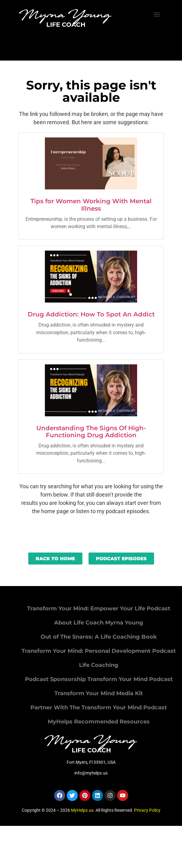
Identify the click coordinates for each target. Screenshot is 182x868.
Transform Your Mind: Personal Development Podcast (99, 651)
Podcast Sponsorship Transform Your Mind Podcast (99, 679)
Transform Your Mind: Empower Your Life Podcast (99, 608)
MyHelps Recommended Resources (99, 722)
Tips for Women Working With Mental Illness (91, 205)
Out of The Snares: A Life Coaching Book (99, 637)
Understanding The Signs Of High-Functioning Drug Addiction (91, 432)
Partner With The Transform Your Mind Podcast (99, 707)
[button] (157, 14)
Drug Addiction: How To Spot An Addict (91, 314)
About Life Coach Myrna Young (99, 623)
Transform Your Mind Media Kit (99, 693)
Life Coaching (99, 665)
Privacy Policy (147, 810)
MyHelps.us (82, 810)
